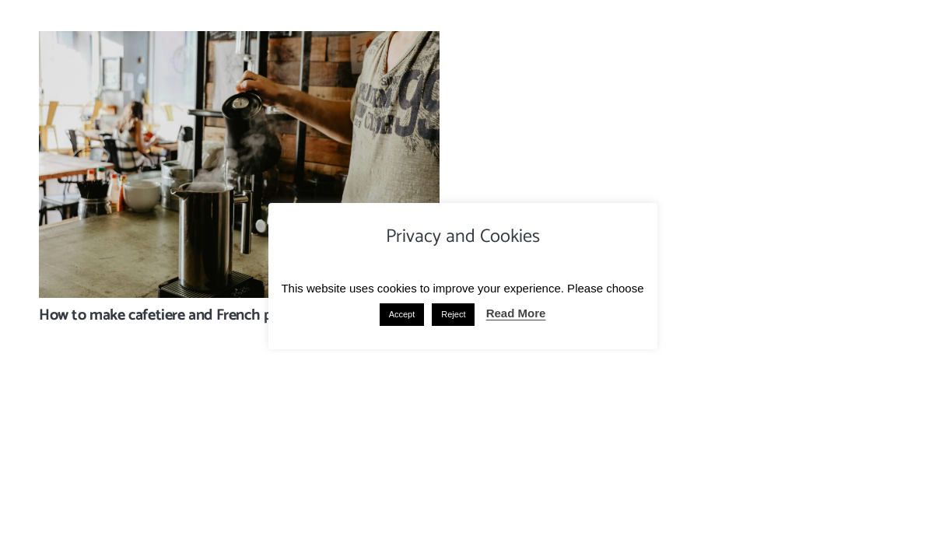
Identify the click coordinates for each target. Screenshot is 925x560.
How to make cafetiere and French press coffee (189, 315)
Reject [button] (453, 314)
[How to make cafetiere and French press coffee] (239, 42)
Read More (516, 313)
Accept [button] (402, 314)
